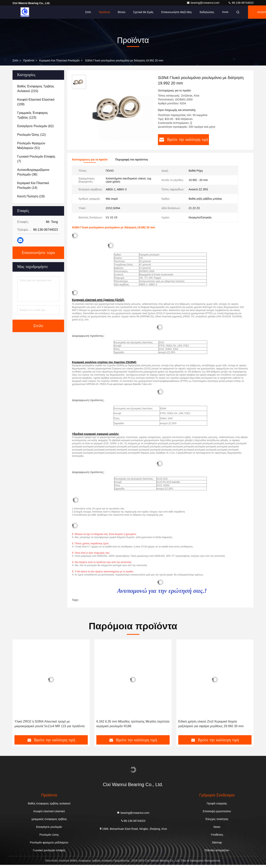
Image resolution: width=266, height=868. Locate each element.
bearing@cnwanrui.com (203, 3)
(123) (33, 115)
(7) (36, 159)
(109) (36, 102)
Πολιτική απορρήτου (217, 850)
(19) (31, 196)
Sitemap (217, 842)
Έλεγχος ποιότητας (217, 819)
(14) (33, 185)
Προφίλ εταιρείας (217, 803)
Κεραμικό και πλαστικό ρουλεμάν (60, 60)
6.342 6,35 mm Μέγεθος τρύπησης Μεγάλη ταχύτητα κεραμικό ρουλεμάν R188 (133, 724)
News (217, 827)
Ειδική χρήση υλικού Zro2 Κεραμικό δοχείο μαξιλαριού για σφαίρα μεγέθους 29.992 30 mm (211, 724)
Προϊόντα (104, 12)
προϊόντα (29, 60)
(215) (36, 89)
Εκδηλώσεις (207, 12)
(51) (31, 146)
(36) (33, 172)
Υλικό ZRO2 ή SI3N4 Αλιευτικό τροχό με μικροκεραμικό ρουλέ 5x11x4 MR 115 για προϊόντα (50, 724)
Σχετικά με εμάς (143, 12)
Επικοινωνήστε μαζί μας (176, 12)
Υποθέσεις (217, 835)
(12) (31, 135)
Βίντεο (122, 12)
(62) (35, 126)
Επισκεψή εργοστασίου (217, 811)
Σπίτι (88, 12)
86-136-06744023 (241, 3)
